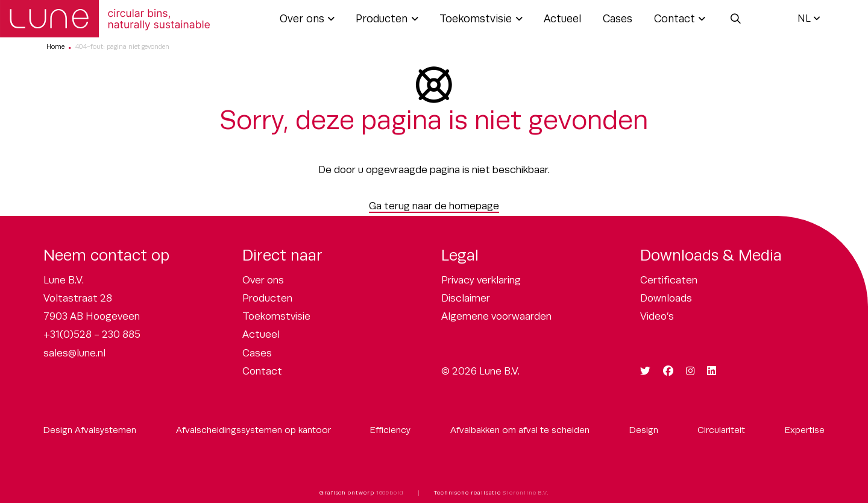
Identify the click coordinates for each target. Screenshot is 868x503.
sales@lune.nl (74, 353)
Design (644, 430)
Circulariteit (721, 430)
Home (55, 46)
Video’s (657, 316)
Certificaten (669, 280)
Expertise (805, 430)
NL (804, 18)
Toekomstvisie (476, 19)
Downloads (666, 298)
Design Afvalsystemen (90, 430)
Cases (618, 19)
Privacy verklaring (481, 280)
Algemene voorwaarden (496, 316)
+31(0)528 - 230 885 (92, 334)
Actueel (563, 19)
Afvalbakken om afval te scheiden (520, 430)
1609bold (390, 493)
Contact (675, 19)
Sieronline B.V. (526, 493)
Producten (382, 19)
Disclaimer (466, 298)
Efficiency (390, 430)
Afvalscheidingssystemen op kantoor (253, 430)
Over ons (302, 19)
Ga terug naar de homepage (434, 206)
